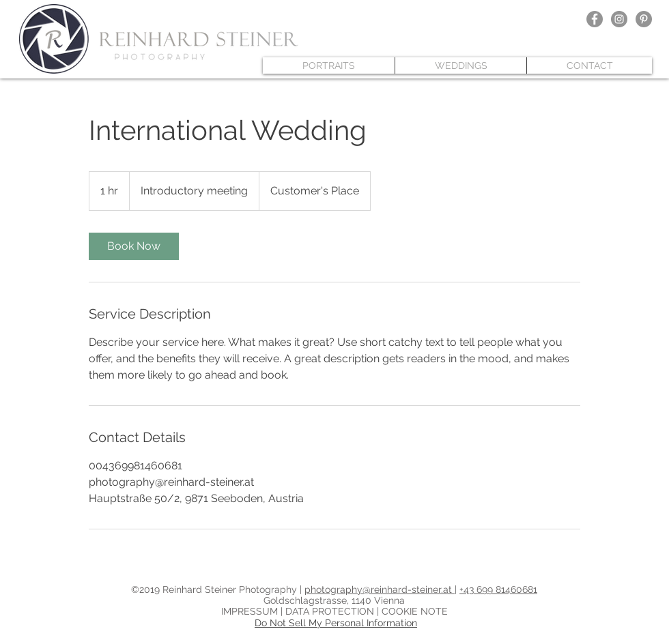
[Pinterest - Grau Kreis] (644, 19)
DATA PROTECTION (331, 611)
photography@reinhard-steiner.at (380, 589)
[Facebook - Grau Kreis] (595, 19)
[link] (134, 246)
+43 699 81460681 (498, 589)
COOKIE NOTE (415, 611)
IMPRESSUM (251, 611)
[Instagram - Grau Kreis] (619, 19)
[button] (329, 65)
